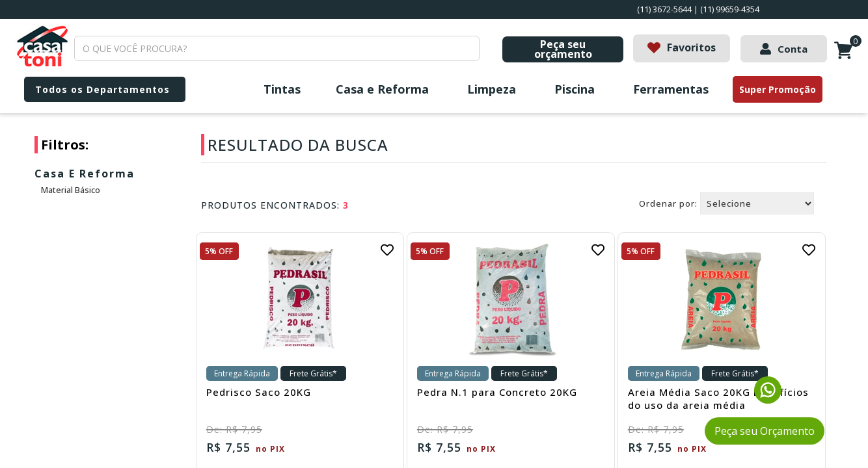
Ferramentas (671, 89)
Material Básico (71, 190)
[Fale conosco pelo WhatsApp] (768, 400)
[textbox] (277, 48)
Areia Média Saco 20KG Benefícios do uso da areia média (718, 398)
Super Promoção (778, 89)
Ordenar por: (668, 203)
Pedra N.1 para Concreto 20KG (497, 392)
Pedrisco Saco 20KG (259, 392)
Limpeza (492, 89)
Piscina (575, 89)
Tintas (282, 89)
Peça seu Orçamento (765, 431)
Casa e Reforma (382, 89)
